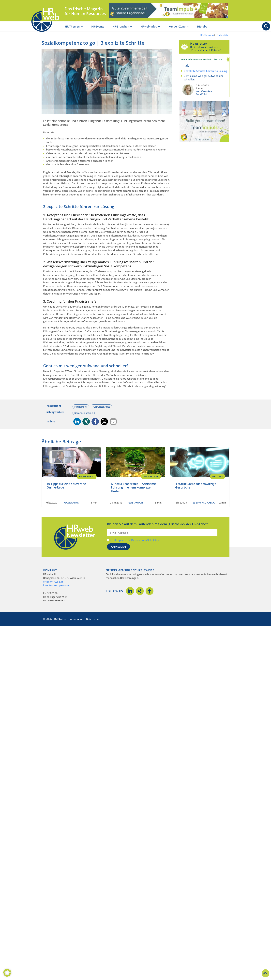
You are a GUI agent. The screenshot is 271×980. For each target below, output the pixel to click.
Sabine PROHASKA (204, 503)
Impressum (76, 619)
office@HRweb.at (53, 582)
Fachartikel (223, 35)
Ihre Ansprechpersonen (57, 585)
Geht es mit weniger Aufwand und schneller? (204, 78)
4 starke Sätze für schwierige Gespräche (196, 486)
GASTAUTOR (71, 503)
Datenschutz (93, 619)
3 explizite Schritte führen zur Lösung (205, 71)
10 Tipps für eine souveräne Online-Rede (66, 486)
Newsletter (199, 44)
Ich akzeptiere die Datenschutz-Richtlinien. (135, 540)
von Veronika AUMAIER (204, 93)
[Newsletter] (184, 47)
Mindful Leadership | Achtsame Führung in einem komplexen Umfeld (133, 487)
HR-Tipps (218, 476)
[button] (77, 422)
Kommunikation (84, 413)
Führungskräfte (101, 407)
